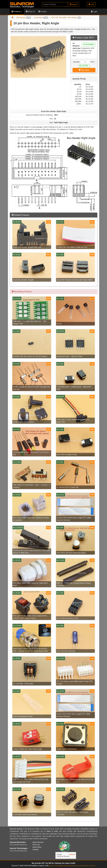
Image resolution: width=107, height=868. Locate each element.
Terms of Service (90, 866)
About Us (30, 12)
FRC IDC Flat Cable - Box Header (66, 17)
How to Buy (37, 847)
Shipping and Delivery (66, 866)
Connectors (41, 17)
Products (17, 12)
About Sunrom (38, 842)
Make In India (52, 831)
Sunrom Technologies (19, 848)
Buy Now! (84, 70)
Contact (42, 12)
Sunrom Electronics (18, 842)
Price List (36, 845)
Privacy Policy (79, 866)
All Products (24, 17)
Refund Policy (53, 866)
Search (74, 4)
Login (94, 12)
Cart (91, 4)
